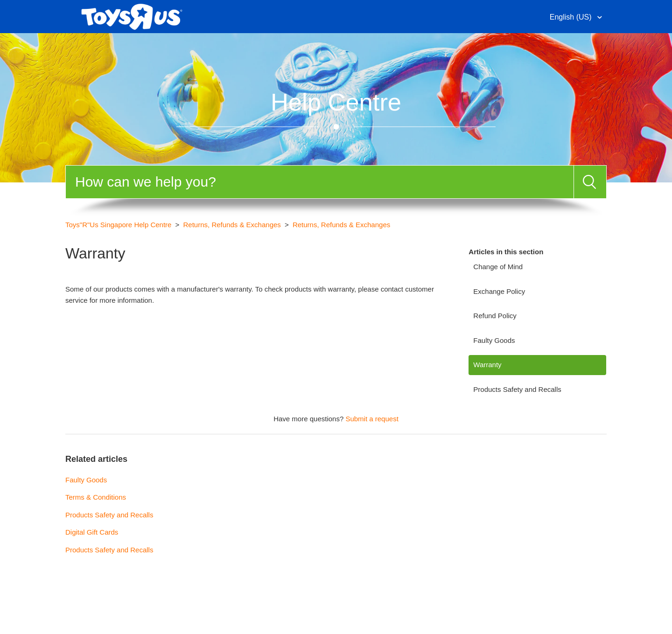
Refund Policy (495, 316)
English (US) (572, 17)
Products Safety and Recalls (517, 389)
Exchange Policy (499, 291)
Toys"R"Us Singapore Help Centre (118, 225)
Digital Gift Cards (92, 532)
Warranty (487, 365)
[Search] (320, 182)
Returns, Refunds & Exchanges (232, 225)
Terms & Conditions (96, 497)
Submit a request (372, 419)
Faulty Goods (494, 340)
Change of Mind (498, 267)
